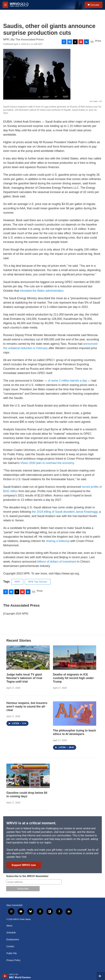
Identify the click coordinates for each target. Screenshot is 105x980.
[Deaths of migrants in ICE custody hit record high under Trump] (75, 658)
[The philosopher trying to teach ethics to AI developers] (75, 714)
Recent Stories (19, 640)
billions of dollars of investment (57, 562)
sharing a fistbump (58, 541)
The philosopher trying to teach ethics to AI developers (75, 732)
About (9, 926)
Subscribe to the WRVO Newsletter (27, 876)
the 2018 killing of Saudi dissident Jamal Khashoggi (65, 512)
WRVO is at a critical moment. (31, 823)
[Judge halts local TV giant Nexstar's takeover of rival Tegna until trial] (28, 658)
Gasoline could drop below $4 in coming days (27, 795)
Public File (12, 953)
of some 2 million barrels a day (67, 381)
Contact (10, 946)
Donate (95, 5)
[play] (5, 976)
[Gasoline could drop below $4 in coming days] (28, 776)
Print (98, 41)
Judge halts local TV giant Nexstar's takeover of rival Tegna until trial (24, 678)
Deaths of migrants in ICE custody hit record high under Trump (73, 678)
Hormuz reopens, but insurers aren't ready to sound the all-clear (27, 707)
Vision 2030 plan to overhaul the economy (47, 463)
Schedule (11, 933)
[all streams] (101, 976)
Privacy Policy (13, 960)
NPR (17, 582)
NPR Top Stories (38, 582)
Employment (13, 940)
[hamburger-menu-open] (5, 5)
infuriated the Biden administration (42, 291)
